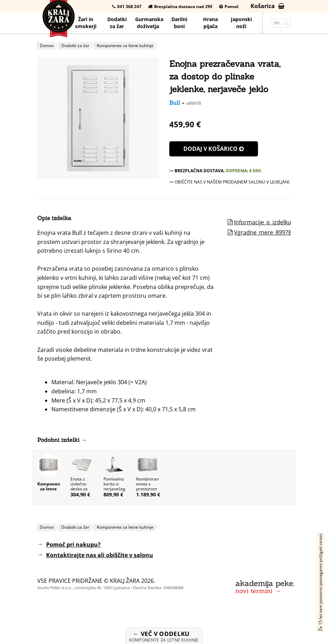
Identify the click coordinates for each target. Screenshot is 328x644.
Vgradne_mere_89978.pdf (268, 232)
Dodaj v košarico (214, 149)
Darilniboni (179, 23)
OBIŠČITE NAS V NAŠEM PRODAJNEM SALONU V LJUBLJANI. (230, 182)
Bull (175, 103)
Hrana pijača (210, 23)
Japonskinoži (241, 23)
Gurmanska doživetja (149, 23)
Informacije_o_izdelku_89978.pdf (277, 222)
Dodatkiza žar (117, 23)
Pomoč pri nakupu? (73, 545)
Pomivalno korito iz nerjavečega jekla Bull (116, 486)
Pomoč (229, 7)
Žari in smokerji (86, 23)
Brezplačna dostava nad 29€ (180, 7)
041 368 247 (127, 7)
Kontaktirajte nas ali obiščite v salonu (100, 555)
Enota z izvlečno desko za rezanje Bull (79, 489)
